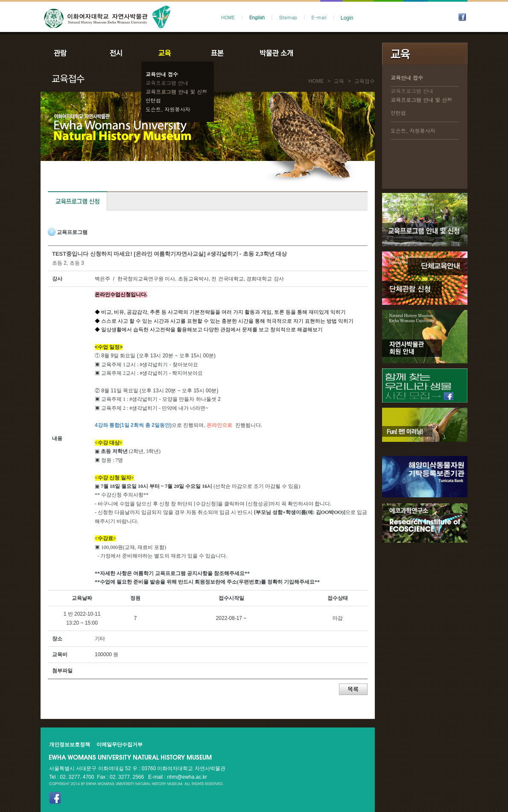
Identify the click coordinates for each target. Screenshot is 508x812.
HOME (228, 17)
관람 (66, 53)
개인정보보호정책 (70, 745)
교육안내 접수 (162, 74)
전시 (116, 53)
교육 (166, 53)
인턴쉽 (153, 100)
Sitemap (288, 17)
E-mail (319, 17)
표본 (217, 53)
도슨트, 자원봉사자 (168, 109)
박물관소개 (276, 53)
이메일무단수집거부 (120, 745)
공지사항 (334, 53)
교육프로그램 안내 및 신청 (176, 92)
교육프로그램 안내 (167, 83)
